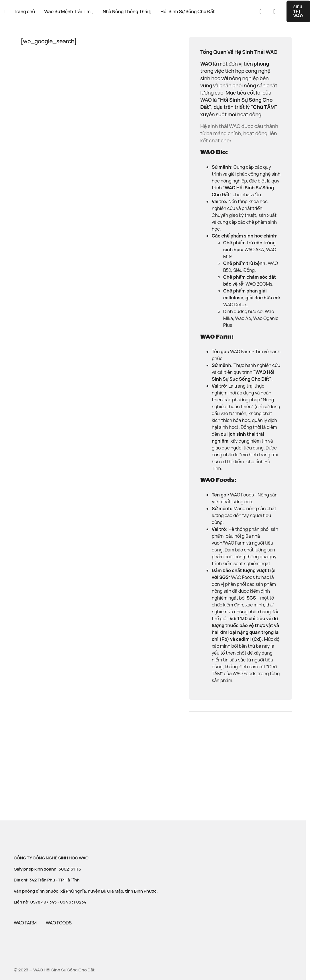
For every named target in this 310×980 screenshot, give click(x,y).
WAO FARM (25, 923)
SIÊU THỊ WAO (298, 11)
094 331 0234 (73, 902)
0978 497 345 (44, 902)
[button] (261, 11)
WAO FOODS (59, 923)
